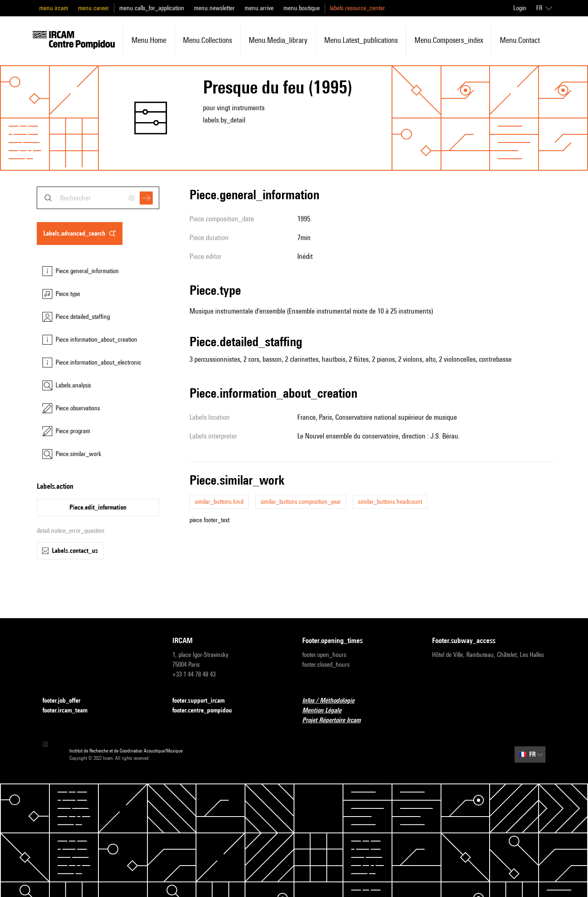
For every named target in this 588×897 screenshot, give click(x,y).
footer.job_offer (66, 701)
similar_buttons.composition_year (301, 502)
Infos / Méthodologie (333, 701)
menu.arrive (259, 8)
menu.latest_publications (361, 40)
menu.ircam (54, 8)
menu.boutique (302, 8)
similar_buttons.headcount (390, 502)
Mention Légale (327, 711)
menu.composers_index (449, 40)
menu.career (94, 8)
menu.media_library (278, 40)
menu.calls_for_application (152, 8)
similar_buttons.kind (219, 502)
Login (520, 8)
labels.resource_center (357, 8)
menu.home (149, 40)
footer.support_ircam (203, 701)
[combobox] (98, 198)
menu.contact (520, 40)
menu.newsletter (214, 8)
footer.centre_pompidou (207, 711)
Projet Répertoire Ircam (336, 720)
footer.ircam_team (70, 711)
